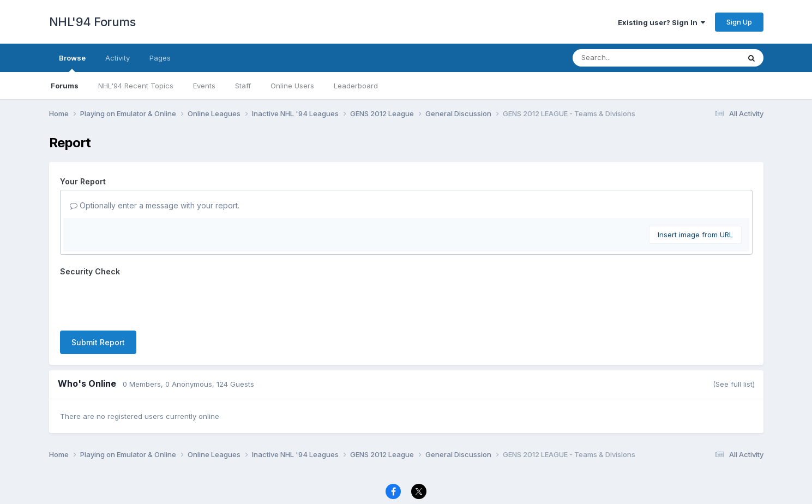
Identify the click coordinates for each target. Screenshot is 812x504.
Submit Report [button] (98, 342)
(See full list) (734, 384)
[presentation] (143, 301)
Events (204, 86)
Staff (243, 86)
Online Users (292, 86)
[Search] (626, 58)
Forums (65, 86)
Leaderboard (356, 86)
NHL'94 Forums (92, 22)
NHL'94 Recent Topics (136, 86)
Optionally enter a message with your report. (155, 205)
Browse (72, 63)
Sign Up (739, 22)
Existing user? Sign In (661, 22)
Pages (160, 58)
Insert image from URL (695, 235)
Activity (118, 58)
